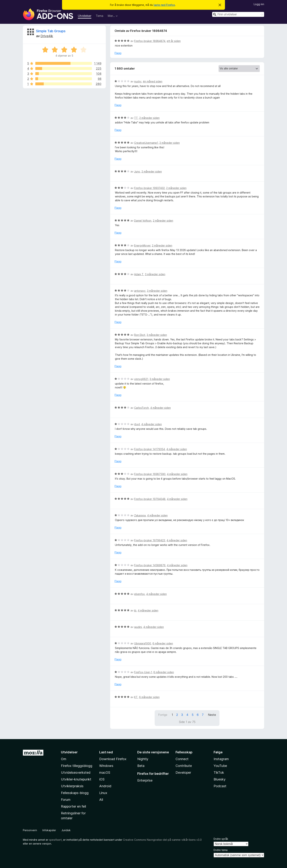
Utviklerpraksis (72, 786)
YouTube (220, 766)
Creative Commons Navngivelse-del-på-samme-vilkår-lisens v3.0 (162, 840)
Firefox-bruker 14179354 (150, 449)
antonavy (140, 291)
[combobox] (238, 14)
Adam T (139, 274)
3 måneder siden (155, 274)
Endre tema (221, 850)
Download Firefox (113, 759)
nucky (138, 81)
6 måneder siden (163, 643)
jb (135, 610)
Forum (66, 800)
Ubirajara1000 (143, 643)
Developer (183, 773)
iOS (102, 779)
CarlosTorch (141, 408)
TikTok (219, 773)
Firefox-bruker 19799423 (150, 540)
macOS (105, 773)
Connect (182, 759)
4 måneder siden (161, 408)
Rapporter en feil (73, 806)
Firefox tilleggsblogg (77, 766)
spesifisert (55, 840)
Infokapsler (49, 830)
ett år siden (174, 41)
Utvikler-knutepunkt (76, 779)
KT (136, 697)
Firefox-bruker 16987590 (150, 474)
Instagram (221, 759)
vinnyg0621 (141, 379)
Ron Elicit (140, 335)
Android (105, 786)
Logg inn (259, 4)
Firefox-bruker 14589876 (150, 565)
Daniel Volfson (143, 221)
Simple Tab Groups (51, 31)
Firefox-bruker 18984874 (150, 41)
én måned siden (153, 81)
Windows (106, 766)
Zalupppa (140, 515)
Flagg (118, 53)
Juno (137, 171)
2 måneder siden (149, 118)
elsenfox (139, 594)
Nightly (143, 759)
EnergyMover (142, 245)
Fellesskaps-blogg (75, 793)
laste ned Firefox (164, 5)
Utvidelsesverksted (76, 773)
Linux (103, 793)
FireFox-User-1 (143, 672)
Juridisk (66, 830)
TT (136, 118)
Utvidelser (85, 16)
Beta (141, 766)
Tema (99, 16)
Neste (212, 715)
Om (64, 759)
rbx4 (137, 424)
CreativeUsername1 (146, 143)
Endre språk (221, 839)
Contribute (184, 766)
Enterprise (145, 780)
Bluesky (220, 779)
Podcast (220, 786)
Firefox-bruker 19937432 (149, 188)
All (101, 800)
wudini (138, 627)
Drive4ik (47, 36)
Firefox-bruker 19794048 (150, 499)
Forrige (163, 715)
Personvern (30, 830)
